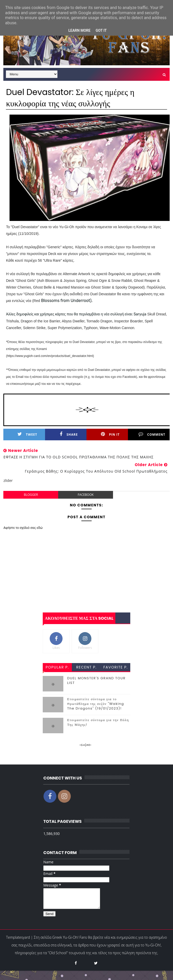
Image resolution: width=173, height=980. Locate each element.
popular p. (57, 667)
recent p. (86, 667)
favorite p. (116, 667)
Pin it (110, 434)
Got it (101, 30)
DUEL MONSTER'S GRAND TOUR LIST (96, 680)
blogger (31, 495)
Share (69, 434)
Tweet (27, 434)
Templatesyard (18, 941)
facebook (86, 495)
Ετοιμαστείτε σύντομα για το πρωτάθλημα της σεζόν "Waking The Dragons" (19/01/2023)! (96, 704)
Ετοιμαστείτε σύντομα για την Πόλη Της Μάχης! (98, 722)
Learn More (79, 30)
